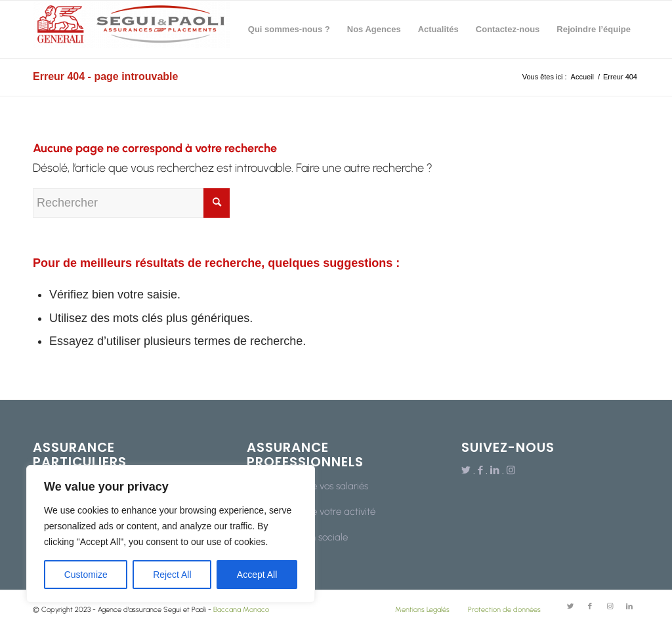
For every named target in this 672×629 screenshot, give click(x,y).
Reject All (172, 575)
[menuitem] (289, 30)
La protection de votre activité (311, 512)
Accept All (257, 575)
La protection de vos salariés (307, 486)
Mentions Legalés (422, 610)
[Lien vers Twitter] (466, 470)
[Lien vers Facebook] (480, 470)
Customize (86, 575)
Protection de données (504, 610)
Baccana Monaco (241, 610)
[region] (171, 534)
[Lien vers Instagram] (511, 470)
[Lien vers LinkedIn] (495, 470)
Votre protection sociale (297, 537)
